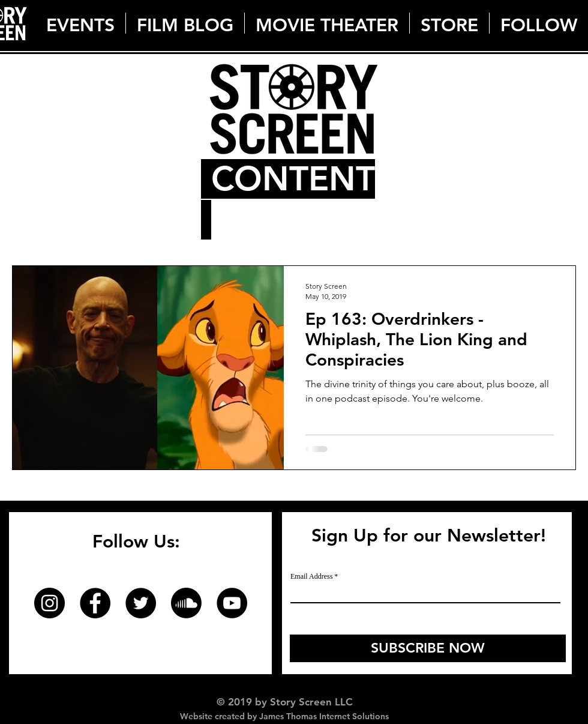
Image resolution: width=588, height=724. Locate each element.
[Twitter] (141, 603)
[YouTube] (232, 603)
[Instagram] (49, 603)
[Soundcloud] (186, 603)
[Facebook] (95, 603)
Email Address (311, 576)
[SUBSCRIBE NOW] (428, 648)
